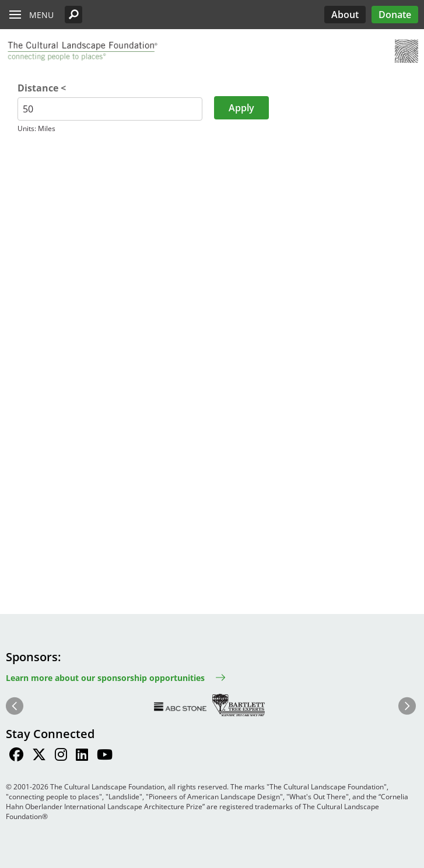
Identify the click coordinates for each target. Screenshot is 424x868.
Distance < (42, 88)
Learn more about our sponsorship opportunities (105, 678)
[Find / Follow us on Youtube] (105, 756)
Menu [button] (41, 15)
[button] (73, 15)
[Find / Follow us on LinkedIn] (82, 756)
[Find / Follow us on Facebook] (16, 756)
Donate (395, 15)
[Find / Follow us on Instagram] (61, 756)
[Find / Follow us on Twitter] (39, 756)
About (345, 15)
